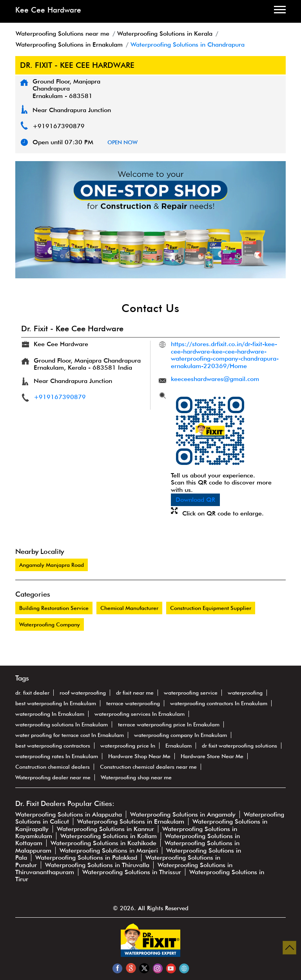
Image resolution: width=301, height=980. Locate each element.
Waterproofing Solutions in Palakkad (86, 857)
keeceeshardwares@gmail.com (215, 379)
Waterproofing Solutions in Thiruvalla (97, 865)
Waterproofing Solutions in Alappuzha (69, 814)
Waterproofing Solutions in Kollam (109, 836)
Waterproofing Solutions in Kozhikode (103, 843)
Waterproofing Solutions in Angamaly (183, 814)
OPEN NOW (122, 142)
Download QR (195, 500)
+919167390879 (59, 126)
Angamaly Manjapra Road (52, 565)
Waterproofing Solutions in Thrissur (132, 872)
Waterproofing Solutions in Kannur (105, 829)
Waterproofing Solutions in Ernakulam (131, 821)
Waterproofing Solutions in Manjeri (109, 850)
